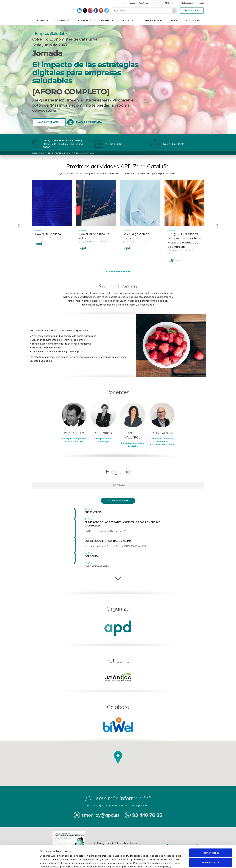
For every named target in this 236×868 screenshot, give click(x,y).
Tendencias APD (154, 20)
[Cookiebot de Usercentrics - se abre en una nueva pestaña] (19, 862)
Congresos (84, 20)
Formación (64, 20)
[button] (107, 271)
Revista (175, 20)
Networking (106, 20)
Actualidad (128, 20)
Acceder (132, 3)
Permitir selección (211, 845)
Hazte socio (192, 11)
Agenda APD (43, 20)
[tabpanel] (52, 215)
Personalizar (160, 862)
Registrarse (143, 3)
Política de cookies (159, 852)
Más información (49, 122)
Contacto (200, 3)
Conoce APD (193, 20)
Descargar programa (118, 501)
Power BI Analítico (48, 234)
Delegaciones (188, 3)
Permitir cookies (211, 835)
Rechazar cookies (211, 855)
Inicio (35, 153)
